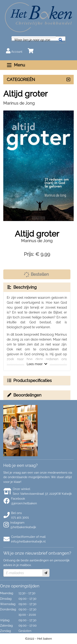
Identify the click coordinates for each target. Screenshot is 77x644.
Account (14, 51)
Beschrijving (22, 287)
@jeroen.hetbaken (24, 503)
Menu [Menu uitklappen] (16, 65)
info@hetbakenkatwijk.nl (28, 541)
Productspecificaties (29, 381)
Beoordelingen (24, 395)
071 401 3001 (20, 517)
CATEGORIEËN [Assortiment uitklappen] (21, 80)
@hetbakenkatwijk (23, 527)
